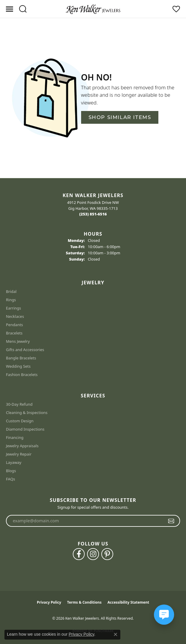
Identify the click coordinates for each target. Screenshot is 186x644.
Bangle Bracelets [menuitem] (21, 358)
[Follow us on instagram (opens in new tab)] (93, 554)
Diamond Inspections (25, 429)
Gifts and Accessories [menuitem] (25, 350)
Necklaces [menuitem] (15, 316)
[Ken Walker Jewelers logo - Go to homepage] (93, 9)
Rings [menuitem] (11, 300)
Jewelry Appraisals (22, 446)
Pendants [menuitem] (14, 325)
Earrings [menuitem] (14, 308)
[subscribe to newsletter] (171, 521)
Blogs (11, 471)
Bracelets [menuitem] (14, 333)
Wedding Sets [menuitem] (18, 366)
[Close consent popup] (116, 635)
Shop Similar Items (120, 117)
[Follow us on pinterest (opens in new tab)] (107, 554)
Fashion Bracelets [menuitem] (22, 375)
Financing (15, 437)
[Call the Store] (93, 214)
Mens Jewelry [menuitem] (18, 341)
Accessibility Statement (128, 602)
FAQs (11, 479)
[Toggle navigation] (10, 9)
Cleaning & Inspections (27, 413)
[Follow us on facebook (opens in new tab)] (79, 554)
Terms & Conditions (84, 602)
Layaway (14, 462)
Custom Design (20, 421)
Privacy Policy (49, 602)
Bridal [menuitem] (11, 291)
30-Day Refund (19, 404)
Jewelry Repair (19, 454)
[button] (23, 9)
